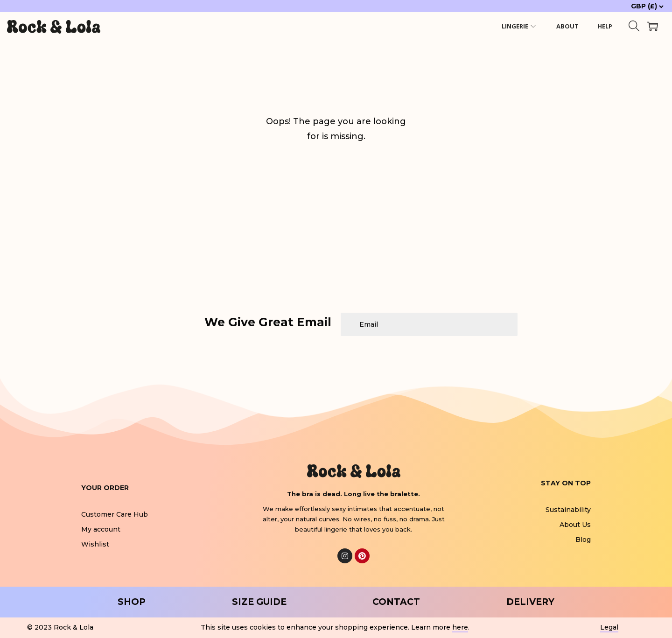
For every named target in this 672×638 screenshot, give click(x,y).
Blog (583, 540)
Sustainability (568, 510)
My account (101, 529)
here (460, 627)
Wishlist (95, 544)
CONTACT (396, 602)
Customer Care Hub (115, 514)
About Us (575, 525)
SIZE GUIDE (259, 602)
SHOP (132, 602)
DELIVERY (530, 602)
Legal (609, 627)
